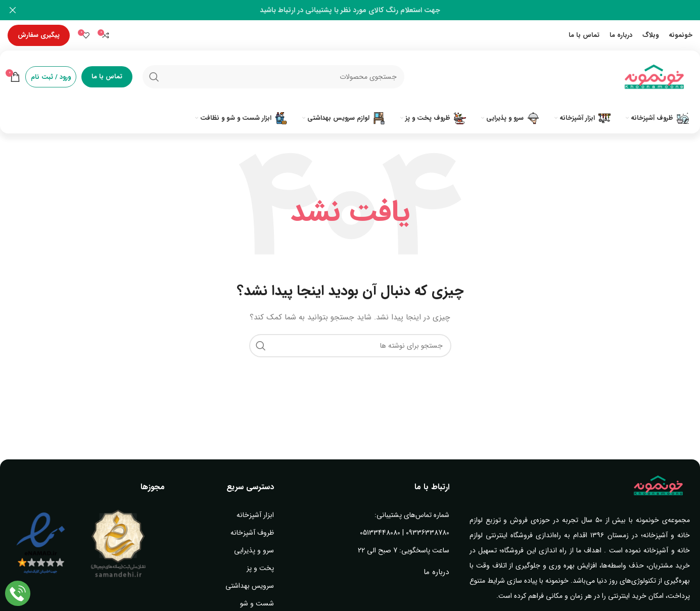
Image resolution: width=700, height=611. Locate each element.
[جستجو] (273, 77)
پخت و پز (260, 568)
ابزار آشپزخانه (255, 515)
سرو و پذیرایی (254, 550)
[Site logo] (655, 76)
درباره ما (436, 572)
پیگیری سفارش (39, 35)
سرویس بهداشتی (250, 586)
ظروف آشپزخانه (252, 533)
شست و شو (257, 603)
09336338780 (428, 533)
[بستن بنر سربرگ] (13, 10)
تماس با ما (107, 77)
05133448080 (380, 533)
